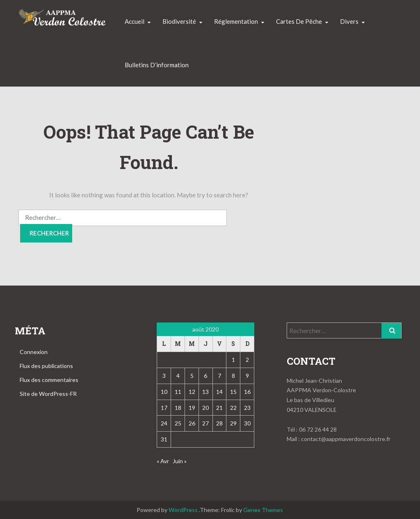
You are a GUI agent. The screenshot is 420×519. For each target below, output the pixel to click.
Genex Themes (263, 510)
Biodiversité (179, 21)
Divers (349, 21)
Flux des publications (46, 366)
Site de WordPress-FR (48, 394)
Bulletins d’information (157, 65)
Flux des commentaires (49, 380)
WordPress (183, 510)
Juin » (180, 461)
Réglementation (236, 21)
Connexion (34, 352)
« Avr (163, 461)
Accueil (135, 21)
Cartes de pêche (299, 21)
